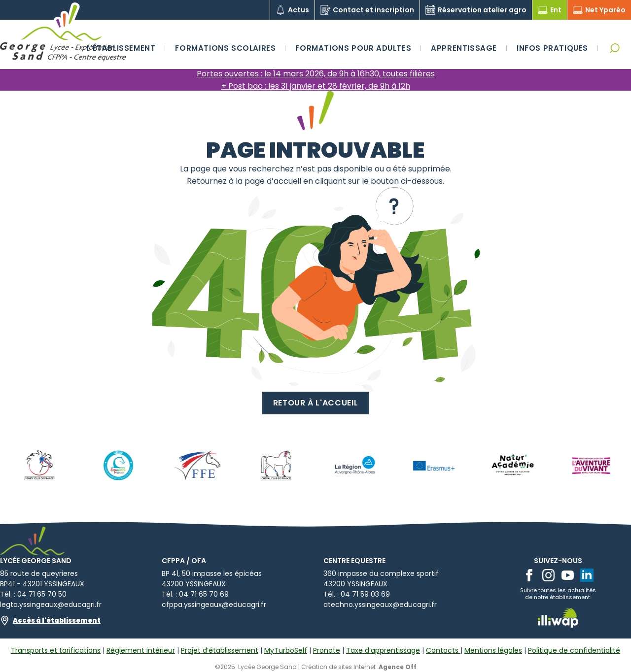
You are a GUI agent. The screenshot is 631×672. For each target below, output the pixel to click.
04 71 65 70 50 (42, 594)
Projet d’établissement (220, 650)
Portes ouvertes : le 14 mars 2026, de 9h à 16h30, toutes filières (316, 74)
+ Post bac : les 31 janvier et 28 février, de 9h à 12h (316, 86)
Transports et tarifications (56, 650)
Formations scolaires (225, 48)
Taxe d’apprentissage (383, 650)
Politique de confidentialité (574, 650)
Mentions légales (493, 650)
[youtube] (568, 575)
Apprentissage (464, 48)
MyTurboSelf (286, 650)
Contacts (443, 650)
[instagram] (548, 575)
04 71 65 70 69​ (204, 594)
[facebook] (529, 575)
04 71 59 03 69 (365, 594)
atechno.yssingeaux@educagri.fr (380, 605)
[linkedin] (587, 575)
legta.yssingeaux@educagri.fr (51, 605)
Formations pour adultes (353, 48)
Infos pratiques (552, 48)
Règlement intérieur (141, 650)
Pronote (327, 650)
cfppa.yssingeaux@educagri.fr (214, 605)
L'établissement (121, 48)
